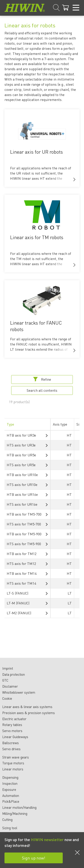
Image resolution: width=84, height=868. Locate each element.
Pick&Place (11, 801)
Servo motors (12, 731)
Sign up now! (34, 858)
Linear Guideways (15, 737)
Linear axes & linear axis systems (27, 707)
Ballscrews (11, 743)
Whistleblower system (19, 692)
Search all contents (42, 390)
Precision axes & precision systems (29, 713)
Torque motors (13, 763)
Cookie (7, 698)
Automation (11, 796)
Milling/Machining (15, 813)
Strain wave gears (16, 757)
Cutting (7, 820)
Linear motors (13, 769)
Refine (42, 379)
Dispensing (10, 777)
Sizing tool (10, 828)
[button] (74, 179)
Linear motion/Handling (19, 807)
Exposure (9, 789)
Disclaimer (10, 686)
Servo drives (11, 749)
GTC (5, 680)
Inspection (10, 783)
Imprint (8, 668)
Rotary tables (12, 725)
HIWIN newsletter (47, 839)
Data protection (14, 674)
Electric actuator (14, 719)
